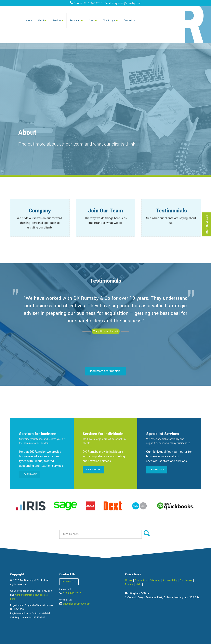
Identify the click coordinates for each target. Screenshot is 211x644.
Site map (155, 580)
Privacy (129, 584)
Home (29, 20)
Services (58, 20)
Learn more (30, 474)
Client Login (110, 20)
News (93, 20)
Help (139, 584)
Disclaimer (186, 580)
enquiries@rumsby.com (127, 3)
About (42, 20)
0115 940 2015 (93, 3)
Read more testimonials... (105, 371)
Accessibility (170, 580)
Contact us (130, 20)
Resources (76, 20)
